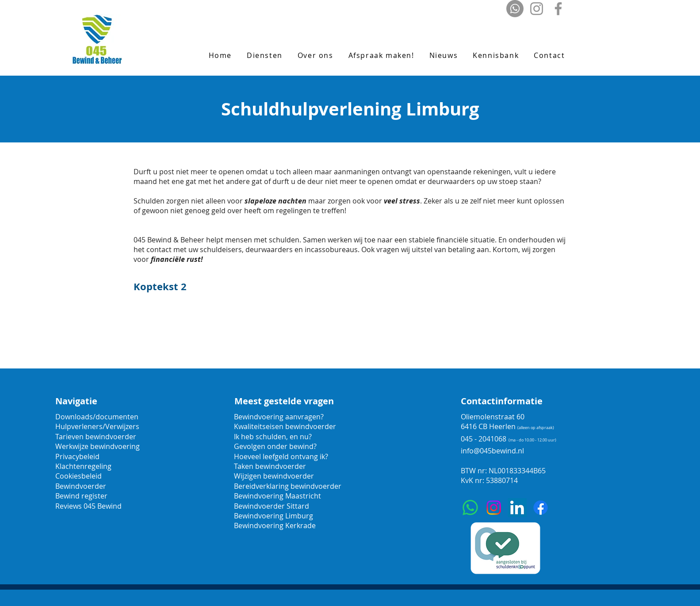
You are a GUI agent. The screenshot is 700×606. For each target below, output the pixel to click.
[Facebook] (558, 9)
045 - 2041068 (484, 439)
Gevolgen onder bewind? (276, 446)
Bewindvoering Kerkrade (275, 525)
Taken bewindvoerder (270, 466)
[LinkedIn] (517, 508)
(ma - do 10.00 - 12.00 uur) (532, 440)
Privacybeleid (77, 456)
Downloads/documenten (97, 417)
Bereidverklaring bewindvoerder (288, 486)
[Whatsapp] (515, 9)
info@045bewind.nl (492, 451)
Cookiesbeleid (78, 476)
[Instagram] (537, 9)
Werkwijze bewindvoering (98, 446)
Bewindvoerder (81, 486)
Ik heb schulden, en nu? (273, 437)
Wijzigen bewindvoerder (274, 476)
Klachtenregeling (83, 466)
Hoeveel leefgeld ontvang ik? (281, 456)
